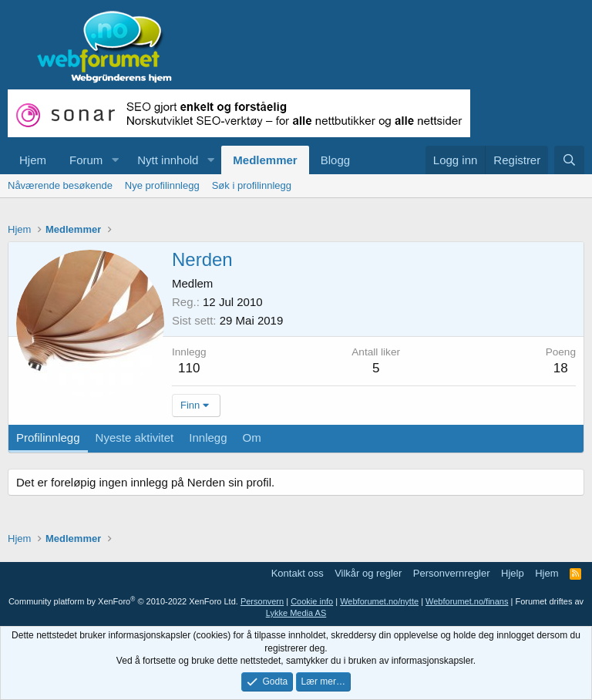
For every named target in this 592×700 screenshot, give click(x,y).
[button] (115, 160)
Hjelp (513, 573)
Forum (86, 160)
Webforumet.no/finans (467, 601)
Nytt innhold (168, 160)
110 (189, 368)
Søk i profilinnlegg (252, 185)
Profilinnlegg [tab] (48, 437)
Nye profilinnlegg (162, 185)
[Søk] (569, 160)
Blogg (335, 160)
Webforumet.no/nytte (379, 601)
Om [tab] (252, 437)
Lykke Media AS (296, 613)
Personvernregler (452, 573)
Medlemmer (265, 160)
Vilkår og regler (368, 573)
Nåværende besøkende (60, 185)
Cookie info (312, 601)
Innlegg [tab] (208, 437)
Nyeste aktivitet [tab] (135, 437)
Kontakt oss (298, 573)
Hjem (33, 160)
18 (561, 368)
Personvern (262, 601)
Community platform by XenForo (123, 601)
